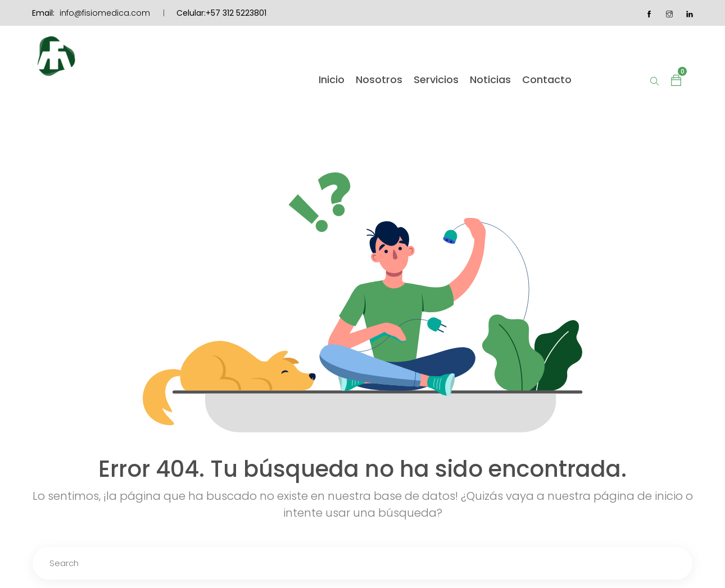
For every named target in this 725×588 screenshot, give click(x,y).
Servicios (436, 80)
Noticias (490, 80)
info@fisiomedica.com (105, 13)
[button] (676, 80)
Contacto (547, 80)
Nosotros (379, 80)
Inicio (332, 80)
